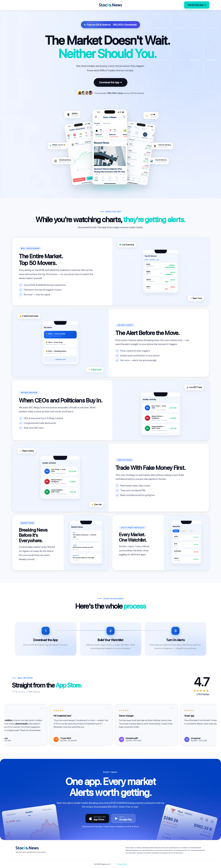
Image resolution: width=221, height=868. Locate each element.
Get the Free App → (197, 5)
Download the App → (111, 82)
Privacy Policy (122, 864)
